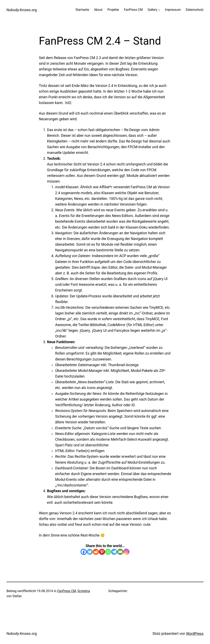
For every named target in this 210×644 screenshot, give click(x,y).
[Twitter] (90, 552)
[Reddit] (96, 552)
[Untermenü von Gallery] (159, 10)
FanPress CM (67, 591)
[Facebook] (84, 552)
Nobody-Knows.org (22, 10)
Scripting (84, 591)
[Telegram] (114, 552)
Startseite (82, 10)
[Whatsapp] (108, 552)
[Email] (120, 552)
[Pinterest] (102, 552)
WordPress (195, 634)
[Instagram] (126, 552)
